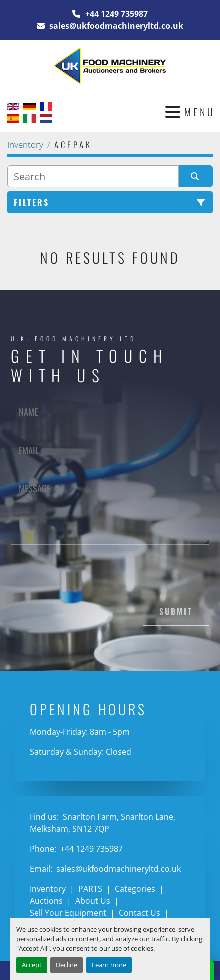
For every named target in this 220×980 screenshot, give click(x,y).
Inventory (48, 889)
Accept (32, 965)
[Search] (93, 176)
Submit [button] (176, 611)
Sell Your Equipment (68, 913)
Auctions (46, 901)
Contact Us (139, 913)
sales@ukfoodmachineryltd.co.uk (115, 26)
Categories (135, 889)
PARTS (90, 889)
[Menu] (173, 112)
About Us (93, 901)
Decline (67, 965)
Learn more (109, 965)
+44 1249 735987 (115, 14)
